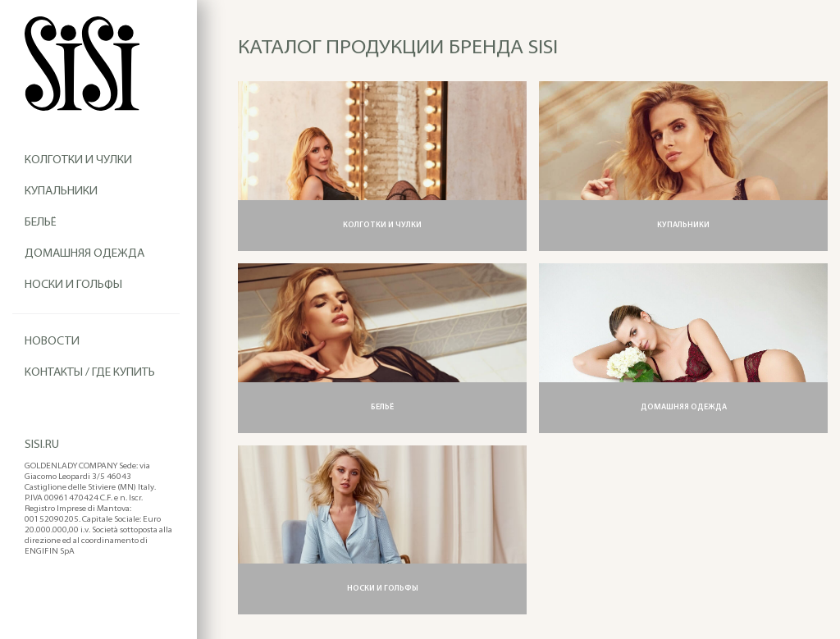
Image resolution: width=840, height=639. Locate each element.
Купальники (61, 192)
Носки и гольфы (73, 285)
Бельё (41, 223)
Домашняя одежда (84, 254)
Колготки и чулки (78, 160)
